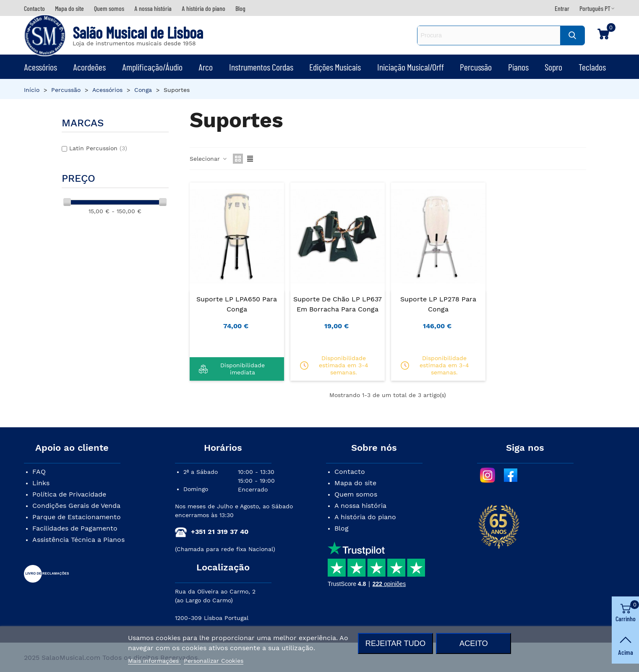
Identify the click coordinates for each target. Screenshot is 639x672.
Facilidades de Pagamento (75, 528)
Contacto (350, 472)
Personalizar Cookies (214, 661)
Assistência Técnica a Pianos (78, 540)
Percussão (476, 67)
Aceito (474, 643)
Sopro (553, 67)
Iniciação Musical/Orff (411, 67)
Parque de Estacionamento (77, 517)
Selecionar (209, 159)
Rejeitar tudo (395, 643)
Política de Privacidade (69, 494)
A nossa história (360, 506)
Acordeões (89, 67)
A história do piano (365, 517)
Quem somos (356, 494)
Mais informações (154, 661)
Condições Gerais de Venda (76, 506)
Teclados (592, 67)
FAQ (39, 472)
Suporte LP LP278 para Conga (438, 304)
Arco (206, 67)
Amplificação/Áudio (152, 67)
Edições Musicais (335, 67)
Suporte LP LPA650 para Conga (237, 304)
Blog (342, 528)
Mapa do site (355, 483)
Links (41, 483)
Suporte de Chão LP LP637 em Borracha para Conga (338, 304)
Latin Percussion (98, 148)
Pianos (518, 67)
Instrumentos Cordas (261, 67)
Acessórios (40, 67)
